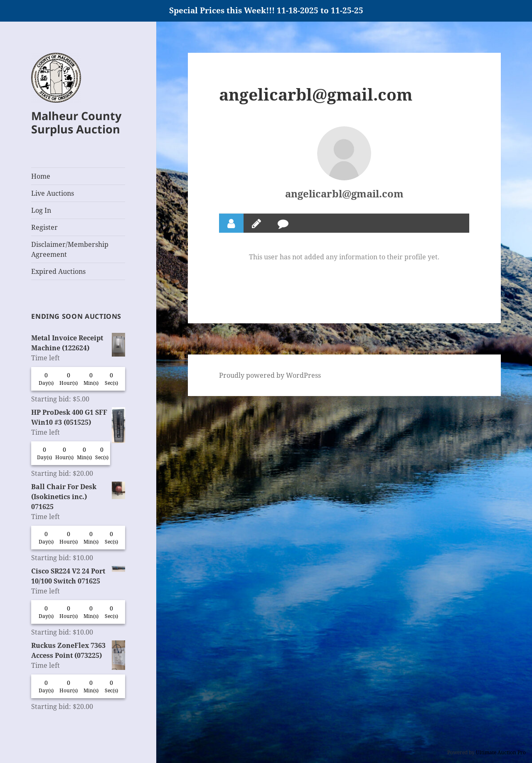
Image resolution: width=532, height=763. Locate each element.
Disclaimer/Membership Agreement (70, 249)
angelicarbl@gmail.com (344, 193)
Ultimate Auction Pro (501, 752)
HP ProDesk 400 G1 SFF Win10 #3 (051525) (78, 417)
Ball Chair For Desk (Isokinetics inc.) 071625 (78, 496)
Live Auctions (53, 193)
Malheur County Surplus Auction (76, 122)
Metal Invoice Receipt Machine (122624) (78, 343)
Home (41, 176)
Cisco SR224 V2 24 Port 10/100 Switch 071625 (78, 576)
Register (44, 227)
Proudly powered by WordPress (270, 375)
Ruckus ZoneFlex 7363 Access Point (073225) (78, 650)
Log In (41, 210)
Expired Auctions (58, 271)
